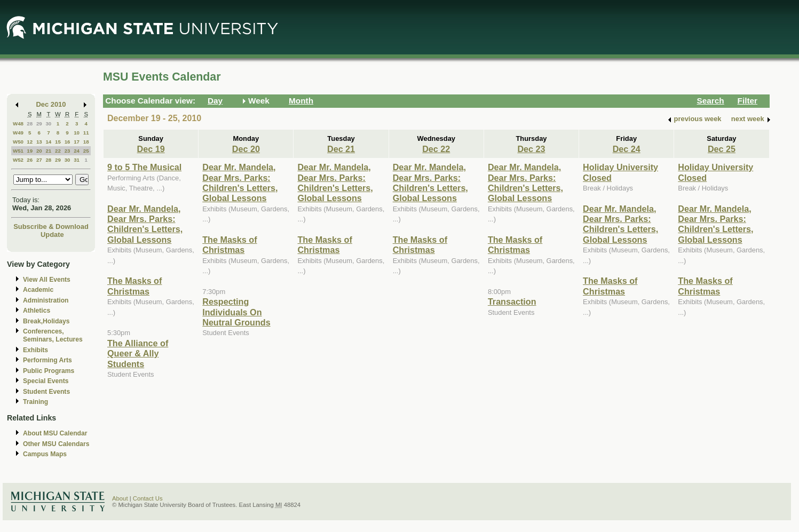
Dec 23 (531, 149)
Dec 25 (722, 149)
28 (30, 124)
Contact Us (148, 498)
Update (52, 235)
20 (39, 151)
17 (77, 142)
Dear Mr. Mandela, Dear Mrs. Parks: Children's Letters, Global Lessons (145, 224)
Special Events (46, 381)
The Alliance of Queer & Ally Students (138, 354)
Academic (38, 290)
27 (39, 160)
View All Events (47, 280)
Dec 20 (246, 149)
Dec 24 (627, 149)
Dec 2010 (51, 104)
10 (77, 133)
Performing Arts (48, 360)
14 (48, 142)
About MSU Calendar (55, 433)
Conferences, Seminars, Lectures (53, 335)
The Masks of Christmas (135, 286)
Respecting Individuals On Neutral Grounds (236, 312)
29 (39, 124)
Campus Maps (45, 454)
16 (68, 142)
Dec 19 (151, 149)
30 (48, 124)
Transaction (512, 301)
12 (30, 142)
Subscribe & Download (51, 227)
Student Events (46, 392)
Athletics (37, 311)
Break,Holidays (46, 321)
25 (86, 151)
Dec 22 (436, 149)
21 (48, 151)
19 (30, 151)
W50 (18, 142)
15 (58, 142)
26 (30, 160)
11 (86, 133)
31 (77, 160)
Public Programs (49, 371)
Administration (46, 300)
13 (39, 142)
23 (68, 151)
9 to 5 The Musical (144, 167)
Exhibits (35, 350)
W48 (18, 124)
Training (35, 402)
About (120, 498)
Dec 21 (341, 149)
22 (58, 151)
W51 (18, 151)
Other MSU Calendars (56, 444)
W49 (18, 133)
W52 (18, 160)
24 (77, 151)
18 (86, 142)
